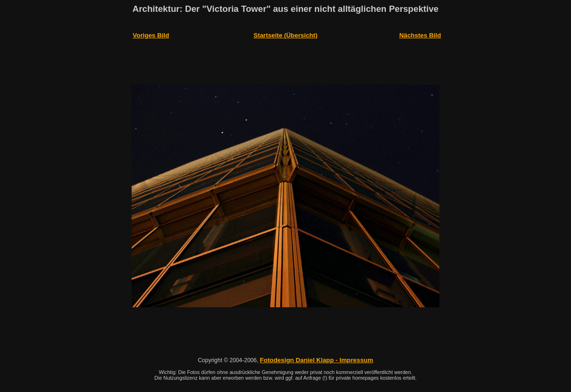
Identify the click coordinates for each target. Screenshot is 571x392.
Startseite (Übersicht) (286, 31)
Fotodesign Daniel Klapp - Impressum (317, 312)
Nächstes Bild (420, 31)
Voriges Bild (151, 31)
